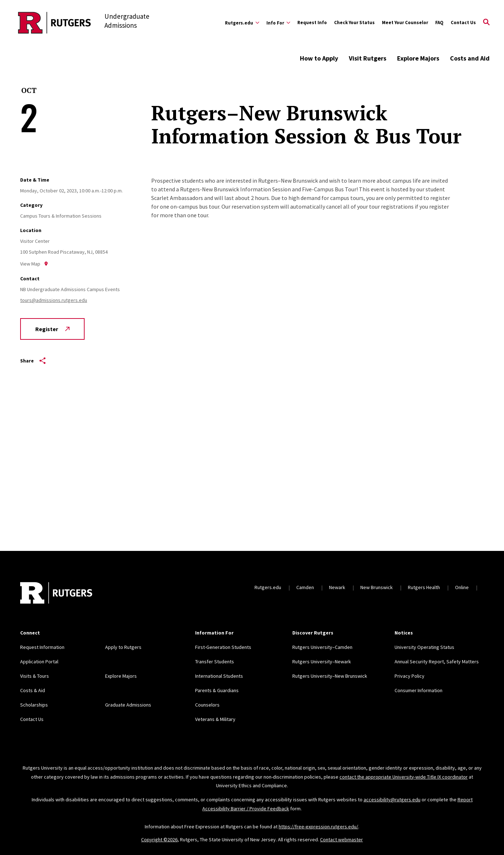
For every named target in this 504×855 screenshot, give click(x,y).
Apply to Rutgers (123, 647)
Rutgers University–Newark (322, 662)
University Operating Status (424, 647)
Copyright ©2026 (159, 840)
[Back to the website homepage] (55, 23)
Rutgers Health (424, 587)
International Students (219, 676)
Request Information (42, 647)
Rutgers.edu (268, 587)
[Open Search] (486, 23)
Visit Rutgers (368, 58)
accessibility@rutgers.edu (392, 800)
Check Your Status (354, 23)
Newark (337, 587)
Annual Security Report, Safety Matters (437, 662)
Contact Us (463, 23)
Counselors (207, 705)
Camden (305, 587)
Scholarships (34, 705)
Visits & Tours (35, 676)
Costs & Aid (33, 690)
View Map (34, 264)
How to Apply (319, 58)
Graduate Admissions (128, 705)
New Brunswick (377, 587)
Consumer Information (418, 690)
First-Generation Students (223, 647)
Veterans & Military (215, 719)
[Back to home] (56, 594)
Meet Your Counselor (405, 23)
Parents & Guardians (217, 690)
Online (462, 587)
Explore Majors (418, 58)
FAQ (439, 23)
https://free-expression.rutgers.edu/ (318, 827)
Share (33, 361)
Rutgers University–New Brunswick (330, 676)
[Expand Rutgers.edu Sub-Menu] (242, 23)
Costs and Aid (470, 58)
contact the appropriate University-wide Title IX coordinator (404, 777)
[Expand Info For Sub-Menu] (278, 23)
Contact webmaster (341, 840)
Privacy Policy (409, 676)
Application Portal (39, 662)
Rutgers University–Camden (322, 647)
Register (52, 329)
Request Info (312, 23)
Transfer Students (215, 662)
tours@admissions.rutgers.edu (54, 300)
